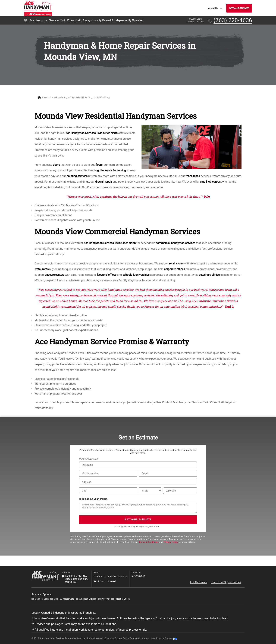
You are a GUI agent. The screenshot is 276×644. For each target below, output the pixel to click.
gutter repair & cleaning (112, 170)
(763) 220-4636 (233, 20)
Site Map (109, 638)
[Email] (168, 473)
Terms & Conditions (149, 542)
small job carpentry (212, 182)
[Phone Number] (108, 473)
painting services (77, 176)
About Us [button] (215, 8)
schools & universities (136, 275)
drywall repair (104, 182)
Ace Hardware (199, 582)
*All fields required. (88, 459)
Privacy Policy (171, 542)
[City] (108, 491)
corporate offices (174, 269)
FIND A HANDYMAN (54, 97)
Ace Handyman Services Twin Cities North (92, 133)
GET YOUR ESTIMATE (138, 520)
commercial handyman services (175, 243)
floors (99, 165)
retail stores (176, 263)
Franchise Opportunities (226, 582)
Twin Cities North (79, 97)
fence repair (193, 176)
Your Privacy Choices (164, 638)
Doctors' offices (107, 275)
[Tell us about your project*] (138, 507)
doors (56, 165)
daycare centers (54, 275)
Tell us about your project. (93, 499)
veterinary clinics (209, 275)
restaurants (42, 269)
